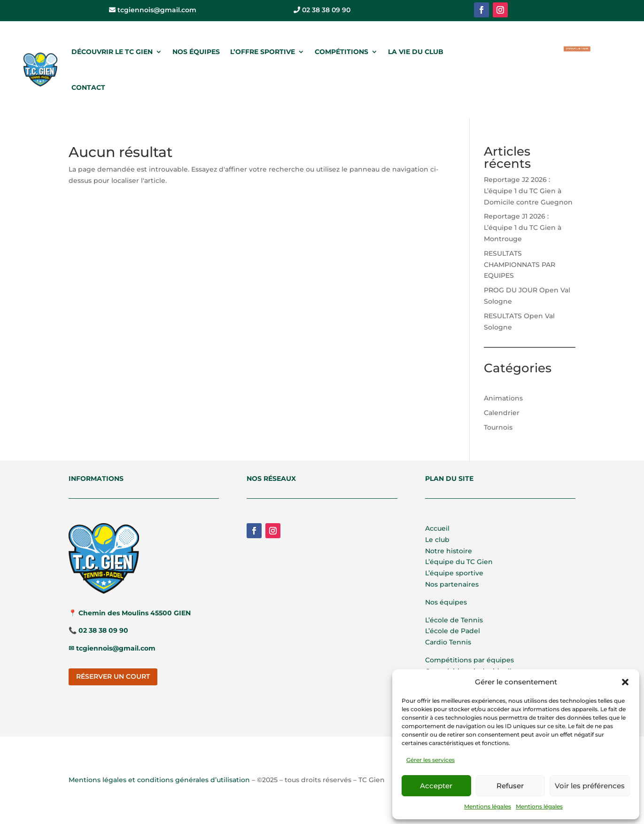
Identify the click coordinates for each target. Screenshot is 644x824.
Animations (503, 398)
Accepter (436, 786)
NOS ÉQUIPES (196, 52)
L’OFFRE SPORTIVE (263, 52)
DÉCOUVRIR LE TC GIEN (112, 52)
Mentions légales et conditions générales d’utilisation (159, 780)
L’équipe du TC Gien (459, 562)
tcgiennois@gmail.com (153, 10)
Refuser (510, 786)
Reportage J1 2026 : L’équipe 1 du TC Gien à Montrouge (523, 228)
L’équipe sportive (454, 573)
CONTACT (88, 87)
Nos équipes (446, 602)
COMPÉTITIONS (341, 52)
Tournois (498, 427)
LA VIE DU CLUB (416, 52)
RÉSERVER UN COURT (577, 48)
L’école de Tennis (454, 620)
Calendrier (502, 413)
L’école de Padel (453, 631)
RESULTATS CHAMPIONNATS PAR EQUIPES (520, 265)
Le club (437, 540)
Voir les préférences (590, 786)
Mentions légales (488, 806)
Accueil (437, 528)
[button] (625, 682)
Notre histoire (449, 551)
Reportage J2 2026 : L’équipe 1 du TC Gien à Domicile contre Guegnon (528, 191)
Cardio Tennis (448, 642)
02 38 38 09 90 (322, 10)
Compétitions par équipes (469, 660)
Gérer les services (431, 760)
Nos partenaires (452, 584)
